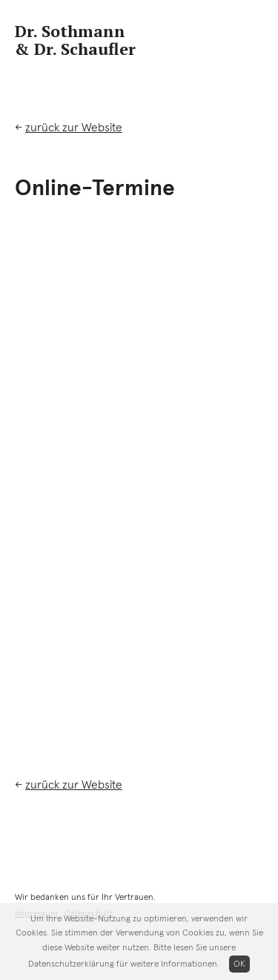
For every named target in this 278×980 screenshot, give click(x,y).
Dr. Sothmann (75, 40)
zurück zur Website (74, 128)
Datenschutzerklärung (71, 964)
